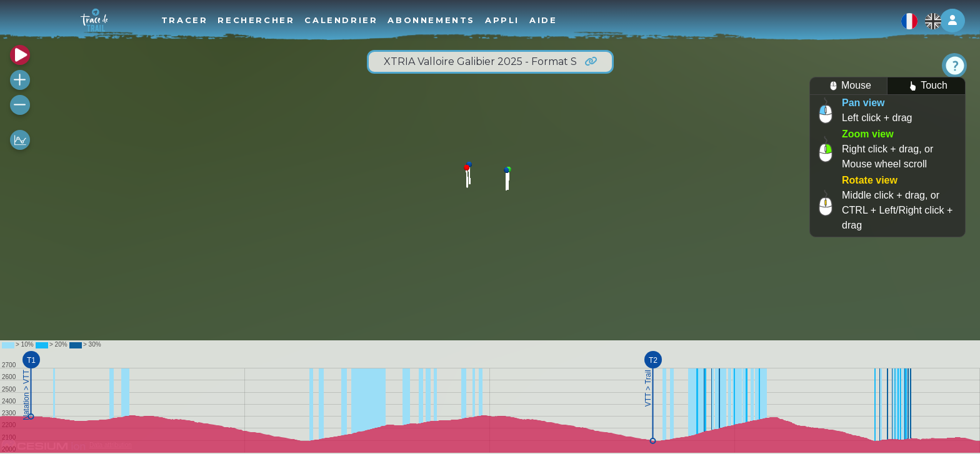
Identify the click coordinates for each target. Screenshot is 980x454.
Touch (926, 86)
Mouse (848, 86)
